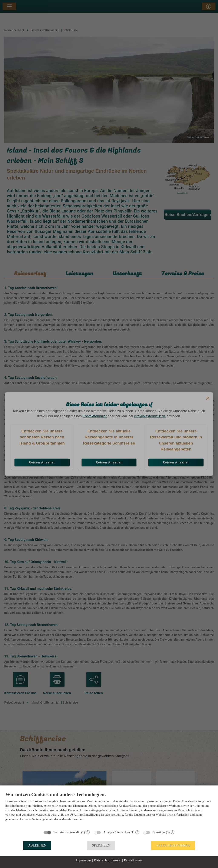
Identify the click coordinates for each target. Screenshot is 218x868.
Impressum (83, 860)
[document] (109, 809)
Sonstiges (159, 832)
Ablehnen (37, 845)
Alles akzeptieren (173, 845)
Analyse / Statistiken (117, 832)
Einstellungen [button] (133, 860)
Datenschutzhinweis (107, 860)
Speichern (101, 845)
